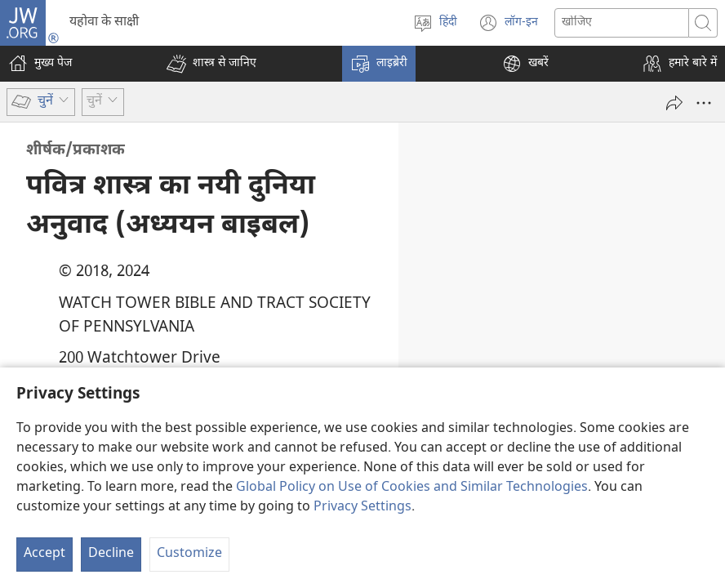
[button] (211, 64)
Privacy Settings (362, 508)
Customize (189, 554)
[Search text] (622, 23)
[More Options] (704, 103)
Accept (44, 554)
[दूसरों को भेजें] (674, 103)
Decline (111, 554)
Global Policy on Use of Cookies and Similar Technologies (412, 488)
